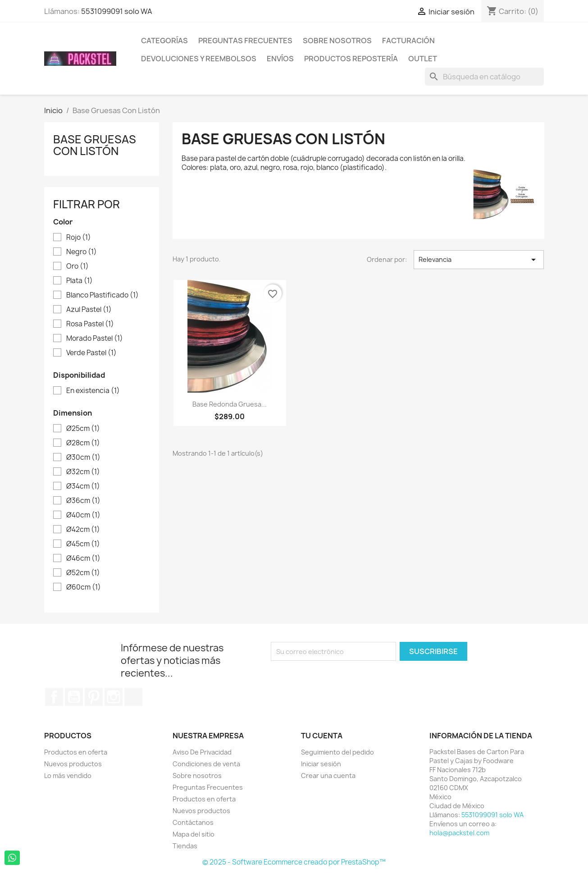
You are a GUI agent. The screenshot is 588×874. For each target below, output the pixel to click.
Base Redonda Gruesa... (230, 404)
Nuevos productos (73, 764)
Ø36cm (83, 501)
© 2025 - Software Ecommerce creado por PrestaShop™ (294, 862)
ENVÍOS (280, 59)
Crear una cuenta (328, 776)
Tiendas (185, 846)
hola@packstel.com (459, 833)
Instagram (114, 697)
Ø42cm (83, 530)
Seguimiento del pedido (337, 752)
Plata (80, 281)
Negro (82, 252)
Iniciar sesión (321, 764)
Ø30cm (83, 458)
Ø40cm (83, 515)
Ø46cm (83, 558)
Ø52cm (83, 573)
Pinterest (94, 697)
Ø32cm (83, 472)
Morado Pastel (95, 339)
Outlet (423, 59)
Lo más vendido (68, 776)
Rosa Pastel (90, 324)
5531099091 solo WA (117, 11)
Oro (77, 266)
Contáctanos (193, 822)
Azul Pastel (89, 310)
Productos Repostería (351, 59)
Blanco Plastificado (103, 295)
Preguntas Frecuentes (245, 41)
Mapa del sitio (194, 834)
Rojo (79, 238)
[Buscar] (484, 77)
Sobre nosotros (337, 41)
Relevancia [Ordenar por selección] (479, 260)
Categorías (164, 41)
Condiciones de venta (206, 764)
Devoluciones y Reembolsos (199, 59)
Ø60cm (84, 587)
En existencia (93, 391)
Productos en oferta (76, 752)
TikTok (133, 697)
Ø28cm (83, 443)
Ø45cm (83, 544)
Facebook (54, 697)
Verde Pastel (91, 353)
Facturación (408, 41)
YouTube (74, 697)
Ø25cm (83, 429)
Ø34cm (83, 486)
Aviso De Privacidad (202, 752)
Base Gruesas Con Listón (95, 145)
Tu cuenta (322, 736)
